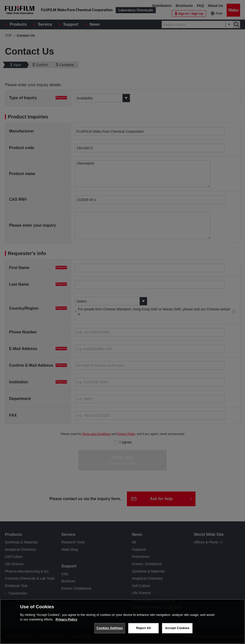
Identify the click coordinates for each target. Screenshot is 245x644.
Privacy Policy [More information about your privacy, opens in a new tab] (66, 619)
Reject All (143, 628)
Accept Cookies (177, 628)
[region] (122, 621)
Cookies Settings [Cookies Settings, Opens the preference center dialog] (110, 628)
